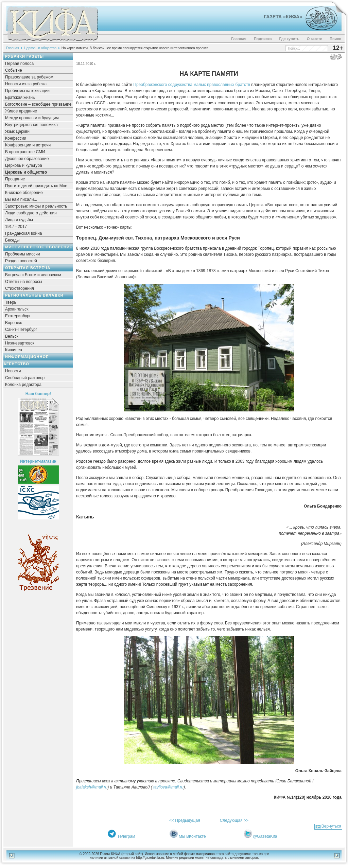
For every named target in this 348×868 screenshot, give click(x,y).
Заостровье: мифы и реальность (36, 206)
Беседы (12, 240)
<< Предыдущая (185, 820)
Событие (14, 70)
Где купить (289, 39)
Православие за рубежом (29, 77)
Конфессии (16, 138)
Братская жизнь (20, 98)
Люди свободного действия (31, 213)
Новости (13, 371)
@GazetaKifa (265, 836)
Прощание (15, 179)
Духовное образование (27, 159)
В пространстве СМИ (25, 152)
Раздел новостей (21, 261)
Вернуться (331, 826)
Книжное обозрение (24, 193)
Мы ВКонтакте (192, 836)
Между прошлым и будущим (32, 118)
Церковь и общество (40, 48)
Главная (239, 39)
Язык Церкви (17, 131)
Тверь (11, 302)
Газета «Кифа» (283, 17)
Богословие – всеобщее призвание (38, 104)
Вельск (12, 336)
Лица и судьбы (19, 220)
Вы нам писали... (21, 199)
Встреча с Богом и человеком (33, 275)
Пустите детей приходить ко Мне (36, 186)
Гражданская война (23, 233)
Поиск (335, 39)
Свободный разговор (25, 378)
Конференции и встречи (28, 145)
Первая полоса (19, 64)
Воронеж (13, 323)
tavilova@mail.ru (168, 787)
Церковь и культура (24, 165)
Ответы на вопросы (24, 282)
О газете (315, 39)
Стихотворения (20, 288)
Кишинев (14, 350)
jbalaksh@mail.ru (92, 787)
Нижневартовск (20, 343)
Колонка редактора (23, 385)
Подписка (263, 39)
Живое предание (21, 111)
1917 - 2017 (16, 227)
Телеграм (126, 836)
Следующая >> (234, 820)
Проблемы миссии (23, 254)
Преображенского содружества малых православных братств (192, 85)
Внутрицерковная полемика (31, 125)
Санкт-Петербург (21, 330)
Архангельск (17, 309)
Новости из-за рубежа (26, 84)
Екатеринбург (18, 316)
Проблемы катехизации (27, 91)
